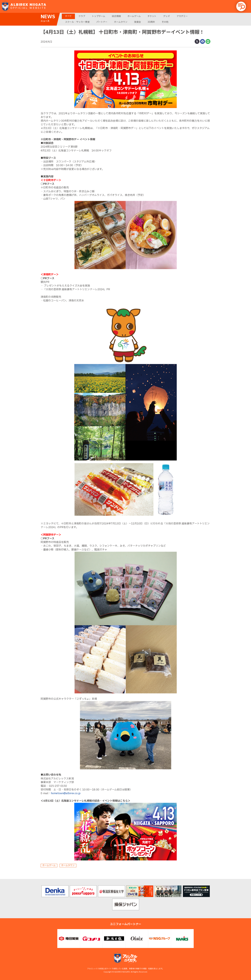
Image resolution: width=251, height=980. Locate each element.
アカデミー (182, 16)
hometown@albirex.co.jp (66, 793)
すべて (68, 16)
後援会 (138, 22)
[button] (241, 6)
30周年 (151, 22)
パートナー (102, 22)
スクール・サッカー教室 (77, 22)
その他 (165, 22)
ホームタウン (121, 22)
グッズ (166, 16)
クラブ (82, 16)
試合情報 (116, 16)
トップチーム (99, 16)
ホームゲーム (134, 16)
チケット (152, 16)
